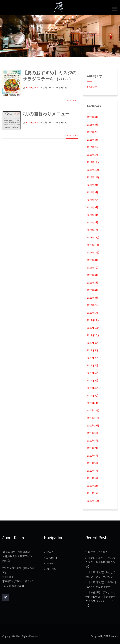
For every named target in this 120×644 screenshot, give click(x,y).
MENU (50, 564)
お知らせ (63, 88)
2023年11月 (93, 245)
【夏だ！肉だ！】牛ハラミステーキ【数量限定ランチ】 (100, 562)
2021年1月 (92, 493)
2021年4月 (92, 471)
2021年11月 (93, 418)
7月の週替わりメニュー (46, 114)
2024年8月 (92, 192)
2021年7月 (92, 448)
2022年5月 (93, 373)
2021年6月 (92, 456)
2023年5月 (92, 283)
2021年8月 (92, 441)
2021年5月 (92, 463)
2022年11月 (93, 328)
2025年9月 (92, 117)
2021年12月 (93, 411)
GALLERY (51, 569)
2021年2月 (92, 486)
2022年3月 (93, 388)
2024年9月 (92, 185)
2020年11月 (93, 501)
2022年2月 (93, 396)
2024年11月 (93, 170)
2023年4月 (92, 290)
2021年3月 (92, 478)
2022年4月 (93, 380)
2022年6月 (93, 365)
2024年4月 (92, 215)
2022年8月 (93, 350)
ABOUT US (52, 558)
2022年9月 (93, 343)
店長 (45, 88)
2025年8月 (92, 125)
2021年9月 (92, 433)
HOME (50, 552)
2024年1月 (92, 230)
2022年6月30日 (32, 88)
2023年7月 (93, 268)
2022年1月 (92, 403)
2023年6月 (92, 275)
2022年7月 (93, 358)
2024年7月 (93, 200)
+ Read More (72, 101)
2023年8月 (92, 260)
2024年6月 (92, 207)
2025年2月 (93, 147)
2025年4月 (92, 140)
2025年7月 (93, 132)
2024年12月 (93, 162)
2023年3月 (92, 298)
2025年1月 (92, 155)
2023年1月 (92, 313)
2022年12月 (93, 320)
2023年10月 (93, 253)
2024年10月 (93, 177)
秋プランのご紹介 (98, 552)
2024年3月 (92, 222)
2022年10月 (93, 335)
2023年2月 (93, 305)
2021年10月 (93, 426)
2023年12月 (93, 238)
